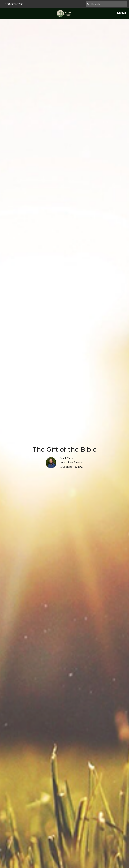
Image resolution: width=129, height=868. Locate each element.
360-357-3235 (14, 4)
